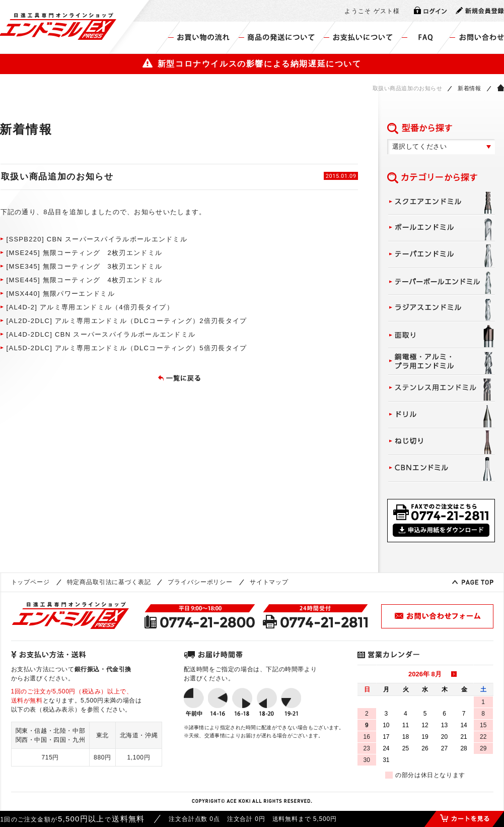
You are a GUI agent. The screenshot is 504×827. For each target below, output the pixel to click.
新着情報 (469, 88)
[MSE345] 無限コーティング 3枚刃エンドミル (85, 266)
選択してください (420, 146)
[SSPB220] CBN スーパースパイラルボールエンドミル (97, 239)
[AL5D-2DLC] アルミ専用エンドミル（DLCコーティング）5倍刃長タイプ (127, 348)
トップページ (30, 582)
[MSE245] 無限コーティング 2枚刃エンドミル (85, 253)
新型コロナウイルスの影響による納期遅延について (252, 63)
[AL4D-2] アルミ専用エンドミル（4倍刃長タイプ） (90, 307)
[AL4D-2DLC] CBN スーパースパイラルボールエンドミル (101, 334)
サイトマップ (269, 582)
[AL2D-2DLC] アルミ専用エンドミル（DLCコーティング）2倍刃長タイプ (127, 321)
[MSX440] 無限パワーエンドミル (61, 294)
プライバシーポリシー (200, 582)
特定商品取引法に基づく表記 (109, 582)
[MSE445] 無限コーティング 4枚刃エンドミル (85, 280)
